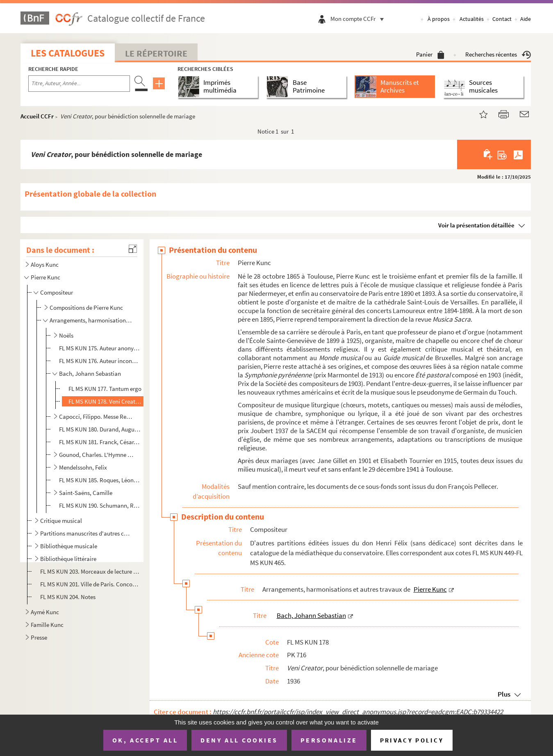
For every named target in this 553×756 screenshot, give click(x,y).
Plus (504, 694)
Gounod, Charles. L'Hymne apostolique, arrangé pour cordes (97, 455)
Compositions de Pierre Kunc (86, 308)
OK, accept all (145, 740)
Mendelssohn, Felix (83, 467)
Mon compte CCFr (359, 19)
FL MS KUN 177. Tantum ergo (105, 389)
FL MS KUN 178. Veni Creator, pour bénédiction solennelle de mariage (105, 401)
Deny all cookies (239, 740)
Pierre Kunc (46, 277)
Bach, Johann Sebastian (90, 373)
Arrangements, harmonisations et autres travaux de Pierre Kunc (92, 320)
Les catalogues (68, 53)
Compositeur (57, 292)
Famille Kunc (47, 625)
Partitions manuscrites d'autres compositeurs (86, 533)
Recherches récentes (498, 54)
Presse (39, 637)
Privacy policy (412, 740)
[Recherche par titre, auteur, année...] (79, 84)
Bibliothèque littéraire (68, 559)
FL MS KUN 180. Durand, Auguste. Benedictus (100, 429)
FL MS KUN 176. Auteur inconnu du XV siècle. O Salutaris (100, 361)
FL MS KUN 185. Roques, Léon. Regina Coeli (100, 480)
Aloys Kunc (45, 264)
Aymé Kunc (45, 612)
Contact (502, 19)
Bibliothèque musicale (69, 546)
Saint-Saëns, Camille (86, 493)
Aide (526, 19)
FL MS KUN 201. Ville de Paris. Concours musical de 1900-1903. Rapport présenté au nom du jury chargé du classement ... (90, 584)
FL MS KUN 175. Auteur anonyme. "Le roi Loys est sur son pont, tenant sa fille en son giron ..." (100, 348)
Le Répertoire (156, 53)
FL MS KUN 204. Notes (68, 597)
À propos (439, 19)
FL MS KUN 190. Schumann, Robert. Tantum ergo (100, 505)
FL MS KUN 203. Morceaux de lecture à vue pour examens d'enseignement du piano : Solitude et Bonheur (90, 571)
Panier (430, 54)
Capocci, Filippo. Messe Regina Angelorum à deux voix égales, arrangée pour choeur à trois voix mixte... (97, 417)
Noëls (66, 335)
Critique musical (61, 521)
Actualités (472, 19)
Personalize (329, 740)
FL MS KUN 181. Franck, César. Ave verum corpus (100, 442)
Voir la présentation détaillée (476, 225)
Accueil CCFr (37, 116)
